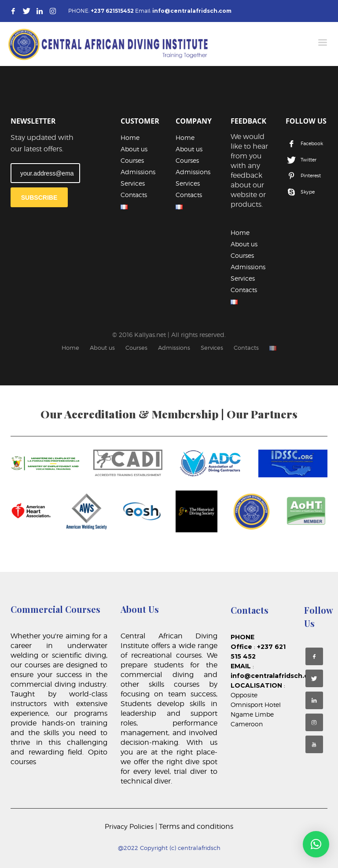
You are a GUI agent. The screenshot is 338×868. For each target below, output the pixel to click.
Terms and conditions (196, 826)
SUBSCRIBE (39, 198)
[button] (316, 844)
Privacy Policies (130, 827)
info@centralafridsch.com (192, 11)
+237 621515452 (112, 11)
